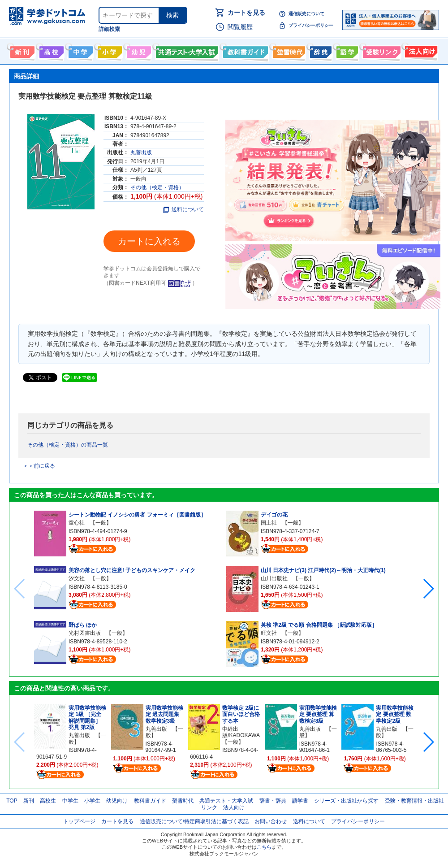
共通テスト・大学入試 (186, 50)
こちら (264, 847)
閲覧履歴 (240, 27)
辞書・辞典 (273, 801)
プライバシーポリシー (311, 25)
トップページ (79, 821)
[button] (428, 589)
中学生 (70, 801)
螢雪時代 (288, 50)
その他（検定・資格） (157, 187)
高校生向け (50, 50)
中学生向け (80, 50)
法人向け (420, 50)
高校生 (48, 801)
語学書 (346, 50)
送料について (183, 209)
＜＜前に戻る (39, 466)
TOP (12, 801)
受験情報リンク (380, 50)
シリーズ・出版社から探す (346, 801)
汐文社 (77, 578)
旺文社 (269, 633)
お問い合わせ (271, 821)
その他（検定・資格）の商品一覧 (68, 445)
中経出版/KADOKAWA (241, 732)
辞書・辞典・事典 (320, 50)
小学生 (92, 801)
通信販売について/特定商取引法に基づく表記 (194, 821)
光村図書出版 (85, 633)
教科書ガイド (244, 50)
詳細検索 (109, 29)
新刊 (29, 801)
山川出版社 (274, 578)
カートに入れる (149, 241)
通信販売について (306, 14)
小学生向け (109, 50)
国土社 (269, 523)
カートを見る (246, 13)
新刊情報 (21, 50)
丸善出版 (141, 152)
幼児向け (138, 50)
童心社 (77, 523)
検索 (172, 15)
